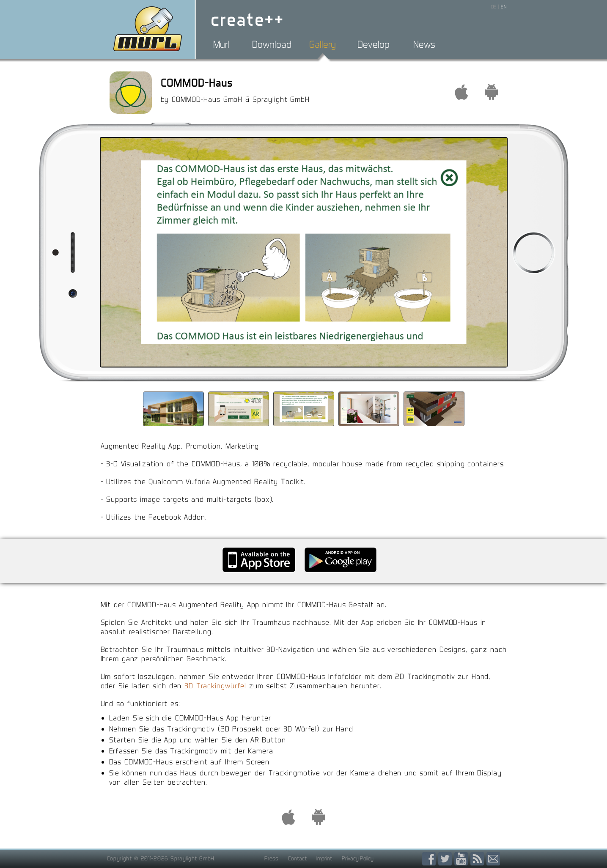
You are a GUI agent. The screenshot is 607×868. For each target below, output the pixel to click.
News (424, 44)
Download (272, 44)
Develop (374, 44)
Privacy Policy (358, 858)
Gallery (323, 44)
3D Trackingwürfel (215, 686)
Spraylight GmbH (192, 858)
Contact (297, 858)
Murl (221, 44)
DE (494, 7)
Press (271, 858)
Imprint (324, 858)
